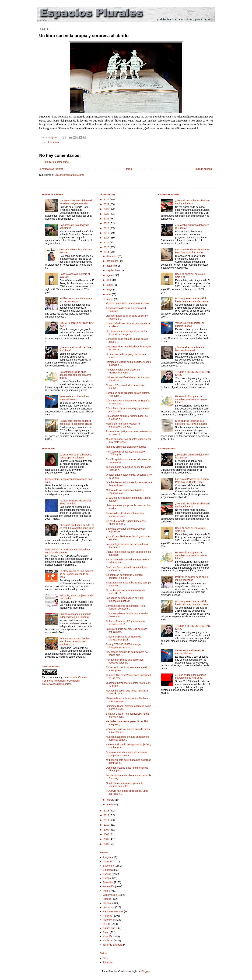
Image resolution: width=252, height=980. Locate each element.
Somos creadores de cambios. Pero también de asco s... (125, 607)
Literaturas (54, 142)
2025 (107, 199)
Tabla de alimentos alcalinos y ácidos (126, 447)
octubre (111, 266)
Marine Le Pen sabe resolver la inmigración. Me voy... (123, 425)
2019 (107, 228)
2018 (107, 233)
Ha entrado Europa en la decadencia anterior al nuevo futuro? (75, 375)
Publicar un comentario (56, 162)
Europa (107, 878)
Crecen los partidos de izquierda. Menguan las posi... (124, 638)
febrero (111, 800)
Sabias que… (110, 928)
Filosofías (108, 882)
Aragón (107, 857)
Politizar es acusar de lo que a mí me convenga (76, 300)
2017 (107, 238)
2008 (107, 834)
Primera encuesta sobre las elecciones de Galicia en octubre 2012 (74, 642)
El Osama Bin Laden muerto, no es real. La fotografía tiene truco (77, 527)
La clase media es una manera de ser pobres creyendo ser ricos (76, 574)
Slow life (107, 936)
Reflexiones (109, 920)
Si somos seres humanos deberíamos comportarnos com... (126, 754)
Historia (107, 899)
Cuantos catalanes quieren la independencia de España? (75, 616)
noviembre (113, 261)
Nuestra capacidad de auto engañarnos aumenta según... (127, 738)
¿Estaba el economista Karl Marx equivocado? (190, 349)
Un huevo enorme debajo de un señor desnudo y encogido (126, 333)
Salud (106, 932)
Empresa (108, 870)
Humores (108, 903)
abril (109, 294)
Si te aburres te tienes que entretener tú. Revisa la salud (191, 422)
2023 (107, 209)
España (107, 874)
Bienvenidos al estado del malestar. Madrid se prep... (125, 515)
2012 (107, 815)
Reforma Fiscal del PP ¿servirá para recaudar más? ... (126, 623)
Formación (109, 886)
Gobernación (110, 895)
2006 (107, 844)
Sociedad (108, 940)
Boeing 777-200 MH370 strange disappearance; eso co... (123, 646)
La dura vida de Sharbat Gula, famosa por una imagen (76, 456)
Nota (106, 958)
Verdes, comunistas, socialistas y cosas (127, 303)
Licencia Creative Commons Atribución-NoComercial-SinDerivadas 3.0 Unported (65, 681)
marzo (110, 299)
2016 (107, 243)
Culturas (107, 861)
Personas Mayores (113, 911)
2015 (107, 247)
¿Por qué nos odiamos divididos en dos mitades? (193, 202)
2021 (107, 219)
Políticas (108, 916)
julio (109, 280)
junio (109, 285)
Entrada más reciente (52, 169)
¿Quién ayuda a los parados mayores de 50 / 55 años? (191, 676)
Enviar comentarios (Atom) (69, 175)
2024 (107, 204)
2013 (107, 811)
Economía (108, 866)
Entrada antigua (203, 169)
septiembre (113, 270)
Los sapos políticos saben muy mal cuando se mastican (125, 599)
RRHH (106, 924)
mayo (110, 290)
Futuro (106, 891)
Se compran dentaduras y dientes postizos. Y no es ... (124, 576)
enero (110, 804)
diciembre (112, 256)
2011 (107, 820)
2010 (107, 825)
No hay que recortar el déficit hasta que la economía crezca (76, 422)
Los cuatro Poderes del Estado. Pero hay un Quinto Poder (77, 202)
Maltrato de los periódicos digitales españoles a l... (125, 492)
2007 (107, 839)
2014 (107, 252)
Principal (108, 962)
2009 (107, 830)
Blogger (146, 971)
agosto (111, 275)
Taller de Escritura (113, 945)
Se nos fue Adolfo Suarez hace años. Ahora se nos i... (126, 523)
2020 (107, 223)
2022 (107, 214)
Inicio (129, 169)
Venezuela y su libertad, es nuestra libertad (74, 398)
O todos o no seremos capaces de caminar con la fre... (125, 785)
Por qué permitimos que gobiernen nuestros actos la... (125, 661)
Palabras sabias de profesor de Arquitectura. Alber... (123, 371)
